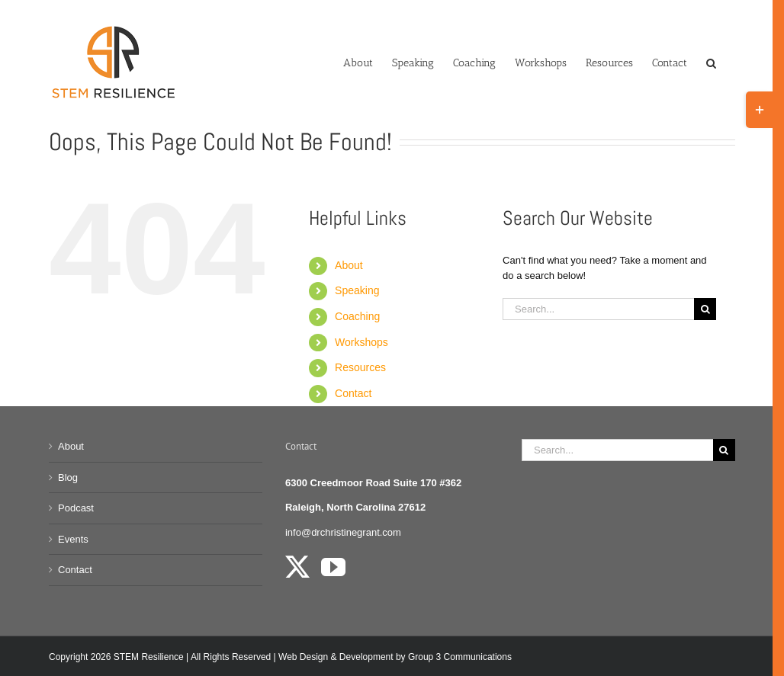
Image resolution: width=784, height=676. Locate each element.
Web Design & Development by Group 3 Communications (395, 657)
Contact (353, 393)
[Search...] (598, 309)
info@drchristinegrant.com (343, 532)
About (349, 265)
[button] (711, 62)
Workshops (361, 342)
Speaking (357, 290)
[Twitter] (297, 567)
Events (73, 539)
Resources (360, 367)
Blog (68, 477)
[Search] (705, 309)
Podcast (76, 508)
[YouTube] (333, 567)
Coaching (357, 316)
